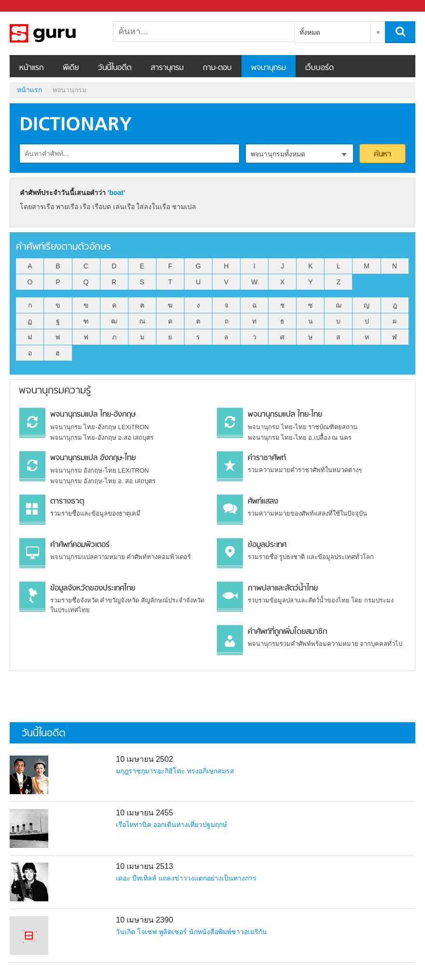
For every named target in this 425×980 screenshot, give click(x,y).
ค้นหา (382, 154)
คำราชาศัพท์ (267, 458)
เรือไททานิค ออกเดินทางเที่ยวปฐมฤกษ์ (171, 825)
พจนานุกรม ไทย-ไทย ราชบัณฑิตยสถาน (303, 427)
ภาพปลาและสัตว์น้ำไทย (283, 588)
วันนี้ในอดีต (115, 68)
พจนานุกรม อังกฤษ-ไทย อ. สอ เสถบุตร (103, 481)
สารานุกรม (167, 68)
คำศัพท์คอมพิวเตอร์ (80, 545)
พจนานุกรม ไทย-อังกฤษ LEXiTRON (100, 427)
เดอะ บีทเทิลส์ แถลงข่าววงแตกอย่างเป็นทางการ (186, 878)
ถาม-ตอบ (217, 68)
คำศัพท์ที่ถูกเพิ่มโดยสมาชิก (287, 632)
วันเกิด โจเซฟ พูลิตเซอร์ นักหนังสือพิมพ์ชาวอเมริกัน (191, 932)
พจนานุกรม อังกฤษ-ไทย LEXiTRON (100, 470)
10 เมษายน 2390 (144, 920)
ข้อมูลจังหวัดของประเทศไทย (93, 588)
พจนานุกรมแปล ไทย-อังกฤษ (93, 415)
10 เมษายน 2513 (144, 866)
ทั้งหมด (310, 32)
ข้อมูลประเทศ (267, 545)
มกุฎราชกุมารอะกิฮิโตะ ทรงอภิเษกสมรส (175, 771)
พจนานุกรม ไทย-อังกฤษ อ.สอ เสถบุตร (102, 438)
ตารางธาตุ (67, 502)
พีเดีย (71, 68)
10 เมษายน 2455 (144, 813)
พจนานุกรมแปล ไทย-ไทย (285, 415)
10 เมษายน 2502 (144, 759)
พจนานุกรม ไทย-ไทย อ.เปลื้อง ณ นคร (300, 438)
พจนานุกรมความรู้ (55, 391)
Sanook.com (29, 6)
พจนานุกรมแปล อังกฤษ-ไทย (93, 458)
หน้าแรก (31, 68)
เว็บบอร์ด (319, 68)
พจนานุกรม (269, 68)
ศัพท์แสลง (263, 502)
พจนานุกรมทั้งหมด (278, 154)
